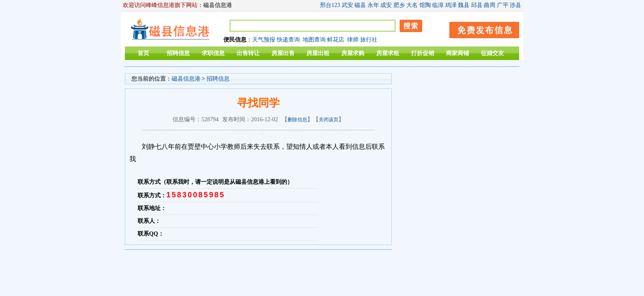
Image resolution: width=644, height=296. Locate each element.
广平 (503, 5)
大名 (412, 5)
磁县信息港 (186, 79)
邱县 (477, 5)
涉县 (515, 5)
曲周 (490, 5)
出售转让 (248, 53)
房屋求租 (388, 53)
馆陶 (425, 5)
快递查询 (288, 40)
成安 (386, 5)
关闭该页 (329, 120)
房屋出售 (283, 53)
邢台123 (330, 5)
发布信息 (480, 29)
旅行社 (369, 40)
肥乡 (399, 5)
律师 (353, 40)
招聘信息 (178, 53)
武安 (347, 5)
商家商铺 (458, 53)
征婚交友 (492, 53)
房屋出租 (318, 53)
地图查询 (314, 40)
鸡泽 (451, 5)
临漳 (438, 5)
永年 (373, 5)
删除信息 (297, 120)
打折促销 (423, 53)
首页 (143, 53)
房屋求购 (353, 53)
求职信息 (213, 53)
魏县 (464, 5)
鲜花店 (336, 40)
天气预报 (264, 40)
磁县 (360, 5)
